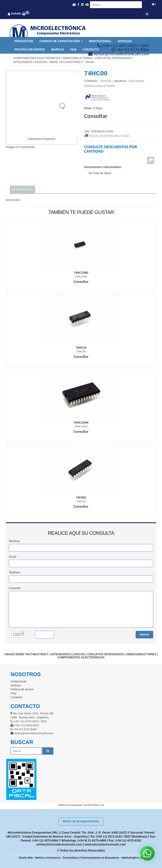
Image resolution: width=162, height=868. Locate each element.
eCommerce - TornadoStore (62, 858)
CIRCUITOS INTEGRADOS (113, 58)
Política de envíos (30, 49)
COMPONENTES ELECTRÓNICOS (37, 58)
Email (13, 557)
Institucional (100, 41)
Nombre (14, 541)
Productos (24, 41)
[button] (74, 5)
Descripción (22, 189)
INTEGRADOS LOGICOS (30, 62)
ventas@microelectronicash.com (59, 844)
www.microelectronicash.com (105, 844)
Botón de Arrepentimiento (81, 821)
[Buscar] (147, 14)
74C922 (81, 497)
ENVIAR (144, 635)
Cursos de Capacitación (61, 41)
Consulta (15, 588)
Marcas (57, 49)
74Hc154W (81, 423)
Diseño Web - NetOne (31, 858)
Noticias (125, 41)
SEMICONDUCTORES (78, 58)
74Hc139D (81, 273)
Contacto (16, 697)
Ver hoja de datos (100, 173)
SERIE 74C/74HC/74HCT (66, 62)
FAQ (73, 49)
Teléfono (15, 572)
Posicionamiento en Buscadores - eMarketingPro (110, 858)
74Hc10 (81, 348)
